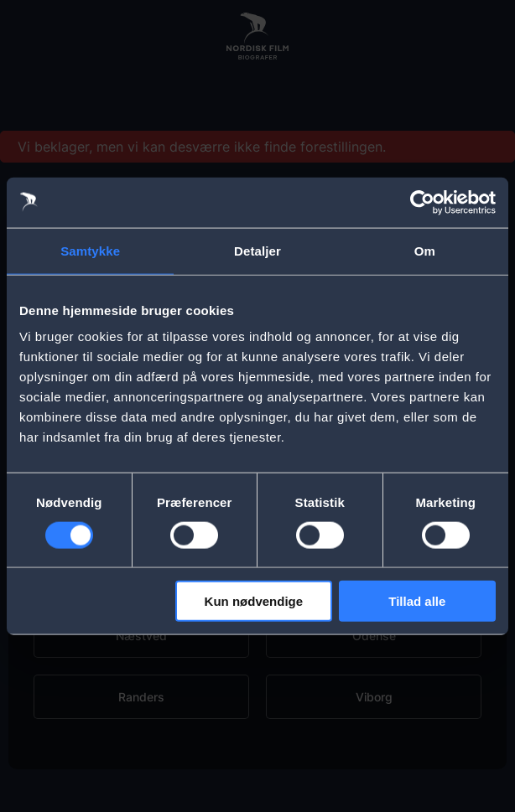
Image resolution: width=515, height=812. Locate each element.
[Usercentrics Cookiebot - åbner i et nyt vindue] (422, 202)
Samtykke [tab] (90, 250)
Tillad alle (417, 601)
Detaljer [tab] (257, 250)
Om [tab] (425, 250)
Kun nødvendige (254, 601)
